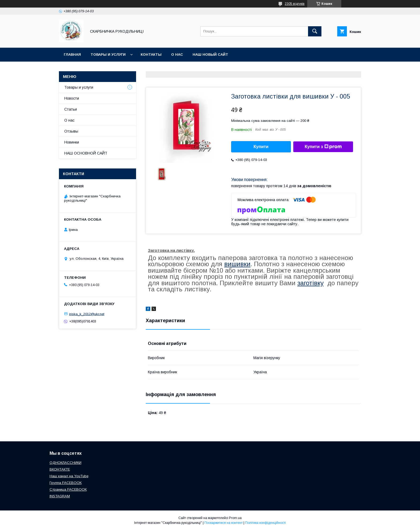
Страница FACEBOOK (68, 489)
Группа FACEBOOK (66, 483)
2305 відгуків (295, 4)
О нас (177, 54)
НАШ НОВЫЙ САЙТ (210, 54)
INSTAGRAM (60, 496)
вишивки (237, 264)
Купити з (323, 147)
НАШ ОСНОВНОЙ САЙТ (86, 153)
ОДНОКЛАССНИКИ (65, 463)
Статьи (71, 109)
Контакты (151, 54)
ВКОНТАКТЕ (60, 469)
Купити (261, 147)
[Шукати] (315, 31)
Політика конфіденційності (265, 523)
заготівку (310, 283)
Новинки (72, 142)
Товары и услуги (108, 54)
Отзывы (71, 131)
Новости (72, 98)
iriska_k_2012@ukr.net (87, 314)
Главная (72, 54)
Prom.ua (235, 518)
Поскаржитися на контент (224, 523)
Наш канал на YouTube (69, 476)
